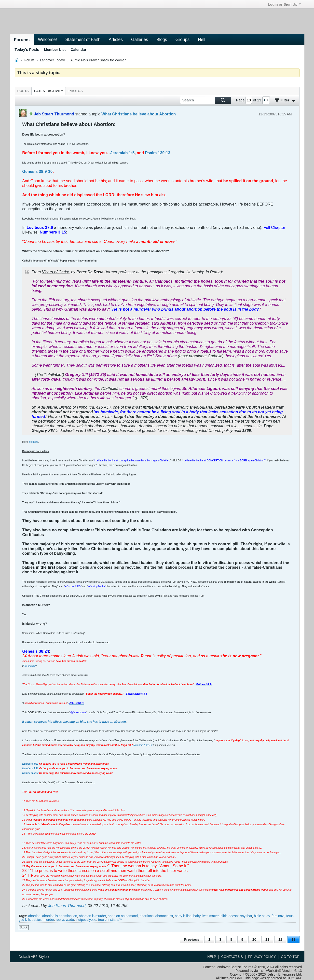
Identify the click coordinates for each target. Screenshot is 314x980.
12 (280, 939)
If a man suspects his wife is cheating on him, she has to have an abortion (74, 722)
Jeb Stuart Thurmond (67, 906)
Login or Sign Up (284, 4)
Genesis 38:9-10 (38, 171)
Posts (23, 91)
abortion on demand (123, 916)
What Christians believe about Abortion (139, 114)
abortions (147, 916)
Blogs (162, 40)
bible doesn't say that (236, 916)
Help (212, 957)
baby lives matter (206, 916)
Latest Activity (49, 91)
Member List (55, 49)
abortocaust (164, 916)
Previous (192, 939)
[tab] (23, 91)
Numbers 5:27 (30, 773)
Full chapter (29, 666)
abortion (34, 916)
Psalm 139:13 (158, 153)
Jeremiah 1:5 (122, 153)
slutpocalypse (86, 920)
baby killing (183, 916)
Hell (202, 40)
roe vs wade (65, 920)
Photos (76, 91)
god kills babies (30, 920)
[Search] (205, 100)
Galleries (140, 40)
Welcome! (48, 40)
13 (294, 939)
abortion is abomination (60, 916)
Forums (22, 40)
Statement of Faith (83, 40)
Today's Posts (27, 49)
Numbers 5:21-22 (143, 745)
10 (254, 939)
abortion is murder (93, 916)
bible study (262, 916)
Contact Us (232, 957)
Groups (183, 40)
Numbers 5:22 (30, 768)
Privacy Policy (262, 957)
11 (267, 939)
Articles (116, 40)
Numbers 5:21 (30, 764)
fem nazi (278, 916)
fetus (290, 916)
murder (49, 920)
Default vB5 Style (34, 957)
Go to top (290, 957)
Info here (33, 442)
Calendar (78, 49)
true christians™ (110, 920)
